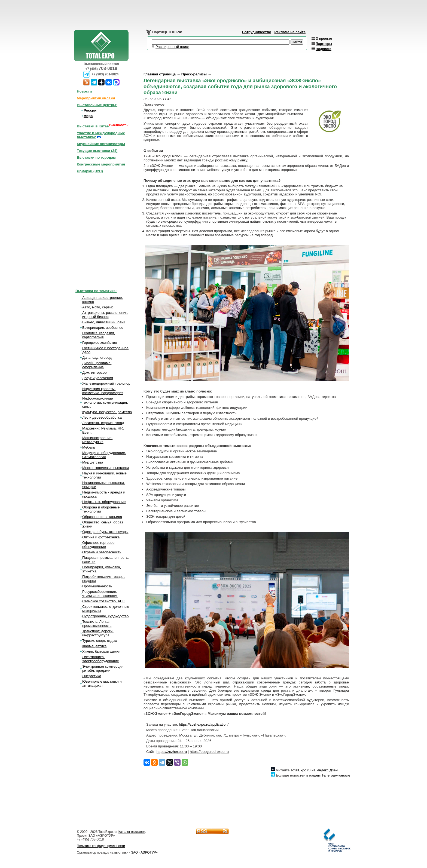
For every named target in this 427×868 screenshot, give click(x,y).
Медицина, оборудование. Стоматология (104, 455)
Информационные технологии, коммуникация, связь (105, 402)
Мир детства (93, 462)
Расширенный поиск (172, 47)
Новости (84, 91)
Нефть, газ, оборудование (104, 502)
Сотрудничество (257, 32)
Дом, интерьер (94, 372)
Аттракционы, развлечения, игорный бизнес (105, 315)
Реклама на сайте (290, 32)
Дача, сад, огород (97, 358)
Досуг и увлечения (98, 378)
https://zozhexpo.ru (172, 752)
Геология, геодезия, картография (99, 335)
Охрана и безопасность (102, 552)
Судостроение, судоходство (105, 616)
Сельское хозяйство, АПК (103, 601)
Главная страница (160, 74)
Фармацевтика (94, 646)
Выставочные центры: (97, 105)
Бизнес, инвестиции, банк (104, 322)
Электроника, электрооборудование (101, 659)
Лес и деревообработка (102, 417)
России (90, 110)
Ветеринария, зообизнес (103, 328)
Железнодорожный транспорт (107, 383)
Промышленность (97, 586)
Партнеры (324, 44)
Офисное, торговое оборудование (98, 545)
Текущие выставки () (97, 151)
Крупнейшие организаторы (101, 144)
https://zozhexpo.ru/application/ (204, 724)
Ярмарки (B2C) (90, 171)
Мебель (89, 447)
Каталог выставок (132, 832)
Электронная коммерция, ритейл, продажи (103, 668)
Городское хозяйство (100, 343)
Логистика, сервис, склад (103, 423)
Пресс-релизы (194, 74)
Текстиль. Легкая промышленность (97, 624)
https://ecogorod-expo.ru (209, 752)
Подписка (323, 49)
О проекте (324, 39)
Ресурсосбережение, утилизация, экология (100, 594)
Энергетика (92, 676)
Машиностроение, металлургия (97, 440)
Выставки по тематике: (96, 291)
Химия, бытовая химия (101, 651)
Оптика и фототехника (101, 537)
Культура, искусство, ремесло (107, 412)
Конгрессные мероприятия (101, 164)
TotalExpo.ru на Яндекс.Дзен (314, 770)
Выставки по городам (96, 157)
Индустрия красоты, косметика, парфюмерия (103, 391)
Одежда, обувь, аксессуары (105, 532)
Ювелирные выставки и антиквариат (102, 683)
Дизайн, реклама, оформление (97, 365)
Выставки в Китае (93, 126)
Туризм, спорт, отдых (100, 641)
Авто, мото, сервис (98, 307)
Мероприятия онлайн (96, 98)
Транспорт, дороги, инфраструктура (98, 633)
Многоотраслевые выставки (106, 468)
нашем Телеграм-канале (330, 775)
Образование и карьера (102, 517)
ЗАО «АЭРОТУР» (144, 852)
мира (88, 116)
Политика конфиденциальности (101, 846)
